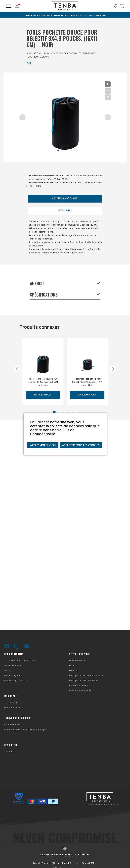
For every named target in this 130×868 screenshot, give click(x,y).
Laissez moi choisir (43, 445)
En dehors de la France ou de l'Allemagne (25, 730)
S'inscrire (9, 752)
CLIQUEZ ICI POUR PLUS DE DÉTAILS (92, 15)
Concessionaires (13, 725)
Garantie (74, 671)
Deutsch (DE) (88, 863)
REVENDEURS (65, 211)
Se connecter (11, 703)
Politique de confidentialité (83, 681)
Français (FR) (48, 863)
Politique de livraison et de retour (87, 676)
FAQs (72, 666)
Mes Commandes (13, 708)
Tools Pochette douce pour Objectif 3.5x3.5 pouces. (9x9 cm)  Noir (87, 382)
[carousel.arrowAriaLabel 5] (17, 369)
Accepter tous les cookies (81, 445)
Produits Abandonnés (80, 691)
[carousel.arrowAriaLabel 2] (113, 369)
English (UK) (68, 863)
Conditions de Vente (80, 686)
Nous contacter (78, 661)
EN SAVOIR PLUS (43, 395)
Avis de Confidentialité (52, 432)
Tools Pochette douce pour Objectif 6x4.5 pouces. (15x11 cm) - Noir (43, 382)
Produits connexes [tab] (39, 328)
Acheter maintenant (65, 199)
